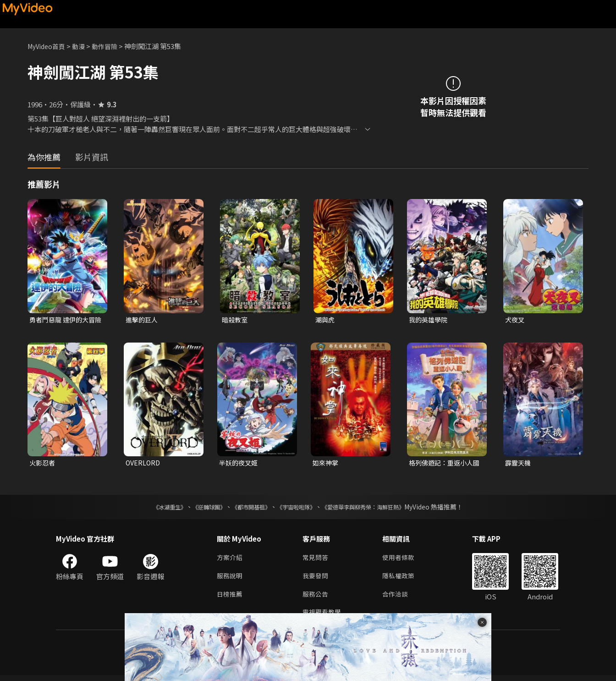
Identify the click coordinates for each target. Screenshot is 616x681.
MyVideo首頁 (48, 46)
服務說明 (231, 579)
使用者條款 (402, 560)
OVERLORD (144, 464)
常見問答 (316, 560)
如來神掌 (326, 464)
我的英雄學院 (429, 320)
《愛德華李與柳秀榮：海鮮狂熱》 (375, 509)
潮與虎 (326, 320)
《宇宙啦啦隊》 (298, 509)
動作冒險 (110, 46)
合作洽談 (399, 598)
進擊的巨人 (143, 320)
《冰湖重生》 (154, 509)
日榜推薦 (231, 598)
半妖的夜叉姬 (240, 464)
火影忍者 (43, 464)
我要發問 (316, 579)
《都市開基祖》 (247, 509)
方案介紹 (231, 560)
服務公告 (316, 598)
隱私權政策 (402, 579)
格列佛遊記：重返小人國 (443, 464)
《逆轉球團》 (198, 509)
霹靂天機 (519, 464)
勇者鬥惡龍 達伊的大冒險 (64, 320)
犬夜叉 (515, 320)
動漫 (83, 46)
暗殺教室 (236, 320)
